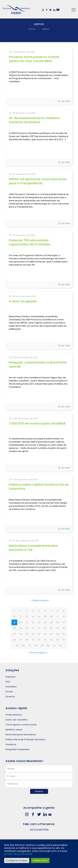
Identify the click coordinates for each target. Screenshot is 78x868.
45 (64, 634)
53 (58, 640)
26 (58, 622)
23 (39, 622)
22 (33, 622)
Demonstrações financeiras (21, 735)
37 (14, 634)
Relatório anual (14, 730)
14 (39, 617)
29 (21, 628)
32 (39, 628)
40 (33, 634)
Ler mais (66, 101)
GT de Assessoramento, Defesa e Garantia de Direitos (34, 120)
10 (14, 617)
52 (51, 640)
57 (30, 646)
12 (27, 617)
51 (45, 640)
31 (33, 628)
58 (36, 646)
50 (39, 640)
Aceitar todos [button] (40, 860)
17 (57, 617)
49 (33, 640)
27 (64, 622)
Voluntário (11, 687)
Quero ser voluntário (17, 720)
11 (21, 617)
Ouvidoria (11, 744)
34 (51, 628)
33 (45, 628)
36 (64, 628)
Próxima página (39, 653)
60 (48, 646)
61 (54, 646)
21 (27, 622)
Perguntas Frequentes (17, 749)
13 (33, 617)
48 (27, 640)
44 (58, 634)
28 (14, 628)
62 (61, 646)
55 (17, 646)
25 (51, 622)
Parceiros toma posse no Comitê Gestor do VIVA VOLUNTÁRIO (34, 59)
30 (27, 628)
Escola (9, 692)
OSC (8, 682)
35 (58, 628)
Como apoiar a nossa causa (21, 725)
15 (45, 617)
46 (14, 640)
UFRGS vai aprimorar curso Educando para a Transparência (38, 181)
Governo (10, 697)
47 (21, 640)
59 (42, 646)
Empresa (10, 677)
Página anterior (39, 600)
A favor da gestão (23, 301)
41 (39, 634)
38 (21, 634)
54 (64, 640)
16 (51, 617)
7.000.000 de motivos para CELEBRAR (37, 423)
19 (14, 622)
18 (64, 617)
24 (45, 622)
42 (45, 634)
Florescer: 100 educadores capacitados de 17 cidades (30, 242)
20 (21, 622)
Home (32, 29)
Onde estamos (14, 715)
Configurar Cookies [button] (17, 860)
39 (27, 634)
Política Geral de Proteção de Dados (25, 739)
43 (51, 634)
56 (24, 646)
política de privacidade (18, 854)
